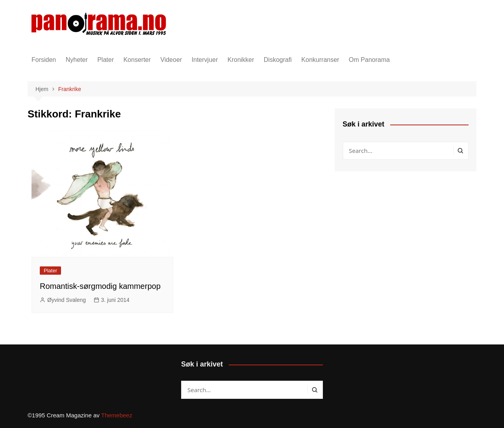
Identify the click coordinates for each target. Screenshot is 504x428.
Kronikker (241, 60)
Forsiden (44, 60)
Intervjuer (205, 60)
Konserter (137, 60)
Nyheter (77, 60)
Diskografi (278, 60)
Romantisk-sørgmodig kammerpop (100, 286)
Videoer (171, 60)
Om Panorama (369, 60)
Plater (106, 60)
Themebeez (117, 415)
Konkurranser (320, 60)
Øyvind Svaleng (67, 300)
